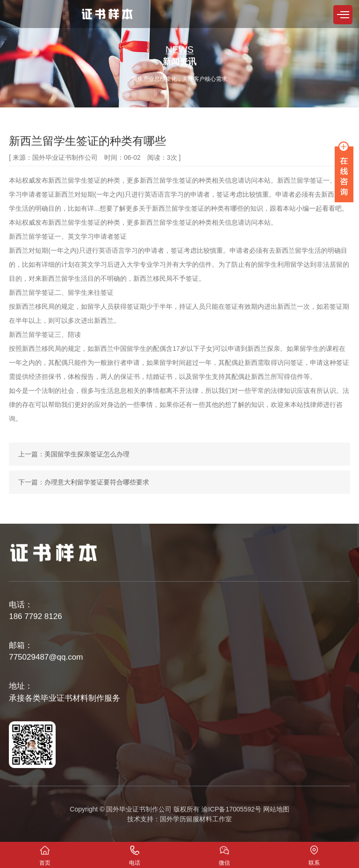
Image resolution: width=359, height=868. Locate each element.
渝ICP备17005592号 (231, 809)
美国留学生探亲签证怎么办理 (87, 454)
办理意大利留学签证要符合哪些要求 (97, 482)
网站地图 (276, 809)
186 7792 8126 (35, 616)
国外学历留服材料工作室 (196, 819)
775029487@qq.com (46, 657)
